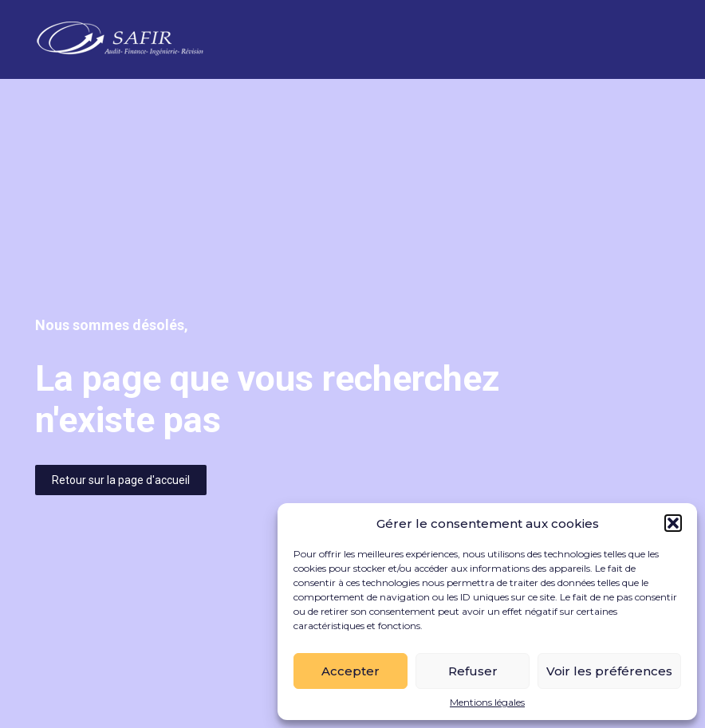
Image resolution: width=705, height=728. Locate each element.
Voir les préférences (609, 671)
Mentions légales (487, 702)
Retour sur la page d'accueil (121, 480)
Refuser (473, 671)
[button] (673, 523)
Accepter (351, 671)
